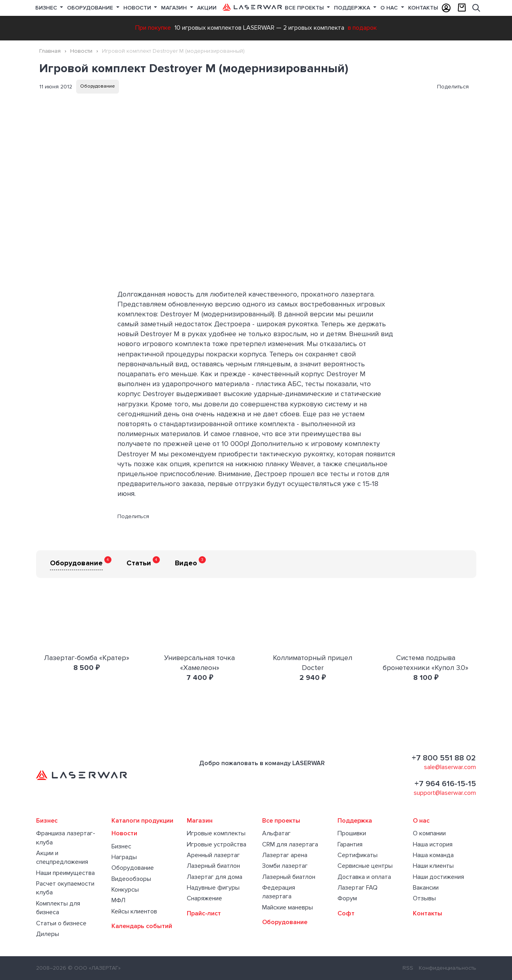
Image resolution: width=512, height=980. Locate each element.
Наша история (433, 844)
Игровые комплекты (216, 833)
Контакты (423, 8)
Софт (346, 913)
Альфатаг (276, 833)
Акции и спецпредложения (62, 857)
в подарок (362, 28)
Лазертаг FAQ (358, 888)
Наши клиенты (433, 866)
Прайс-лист (204, 913)
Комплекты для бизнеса (58, 908)
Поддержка (353, 8)
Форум (347, 898)
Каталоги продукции (142, 821)
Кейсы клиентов (134, 911)
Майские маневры (288, 907)
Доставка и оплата (364, 877)
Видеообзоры (131, 879)
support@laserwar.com (445, 793)
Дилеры (48, 934)
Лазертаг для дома (215, 877)
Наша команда (433, 855)
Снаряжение (204, 898)
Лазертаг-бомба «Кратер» (87, 658)
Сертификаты (358, 855)
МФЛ (118, 900)
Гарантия (350, 844)
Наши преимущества (65, 873)
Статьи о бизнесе (61, 923)
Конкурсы (125, 890)
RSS (408, 968)
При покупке (153, 28)
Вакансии (426, 888)
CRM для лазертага (290, 844)
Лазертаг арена (285, 855)
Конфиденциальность (448, 968)
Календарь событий (142, 926)
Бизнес (47, 8)
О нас (390, 8)
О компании (429, 833)
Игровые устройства (217, 844)
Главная (50, 51)
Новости (138, 8)
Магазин (175, 8)
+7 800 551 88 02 (444, 758)
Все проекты (281, 821)
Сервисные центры (365, 866)
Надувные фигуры (213, 888)
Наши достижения (438, 877)
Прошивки (352, 833)
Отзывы (424, 898)
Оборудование (91, 8)
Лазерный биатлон (213, 866)
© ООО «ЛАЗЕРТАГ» (94, 968)
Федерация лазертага (279, 892)
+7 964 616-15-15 (445, 784)
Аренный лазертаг (213, 855)
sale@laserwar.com (450, 767)
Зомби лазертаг (285, 866)
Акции (207, 8)
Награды (124, 857)
